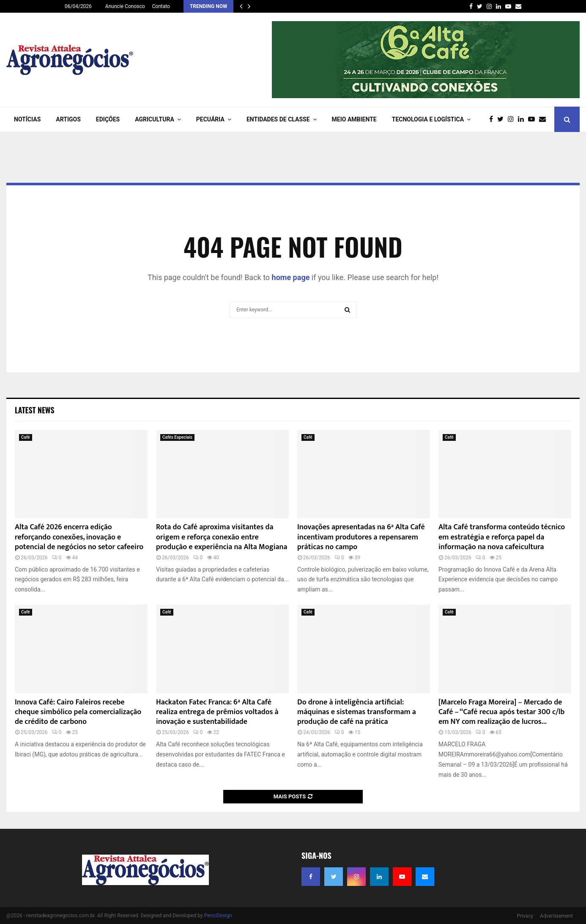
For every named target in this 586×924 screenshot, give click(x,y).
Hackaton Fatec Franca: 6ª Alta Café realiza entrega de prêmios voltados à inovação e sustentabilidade (217, 712)
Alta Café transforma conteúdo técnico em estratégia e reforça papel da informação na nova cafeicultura (502, 537)
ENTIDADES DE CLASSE (278, 119)
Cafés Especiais (177, 437)
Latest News (34, 410)
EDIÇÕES (108, 119)
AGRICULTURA (155, 119)
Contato (161, 6)
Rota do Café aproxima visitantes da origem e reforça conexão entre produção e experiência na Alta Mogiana (222, 537)
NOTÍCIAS (27, 119)
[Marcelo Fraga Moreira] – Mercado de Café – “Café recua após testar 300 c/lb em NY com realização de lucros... (501, 712)
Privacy (525, 916)
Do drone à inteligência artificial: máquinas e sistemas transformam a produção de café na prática (357, 712)
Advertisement (556, 916)
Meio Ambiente (354, 119)
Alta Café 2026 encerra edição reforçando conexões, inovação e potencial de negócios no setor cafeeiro (79, 537)
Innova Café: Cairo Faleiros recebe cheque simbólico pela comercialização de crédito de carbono (78, 712)
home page (291, 277)
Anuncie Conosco (125, 6)
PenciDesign (218, 916)
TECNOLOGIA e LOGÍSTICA (428, 119)
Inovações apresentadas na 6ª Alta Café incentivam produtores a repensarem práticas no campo (361, 537)
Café (26, 437)
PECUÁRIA (210, 119)
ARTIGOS (68, 119)
